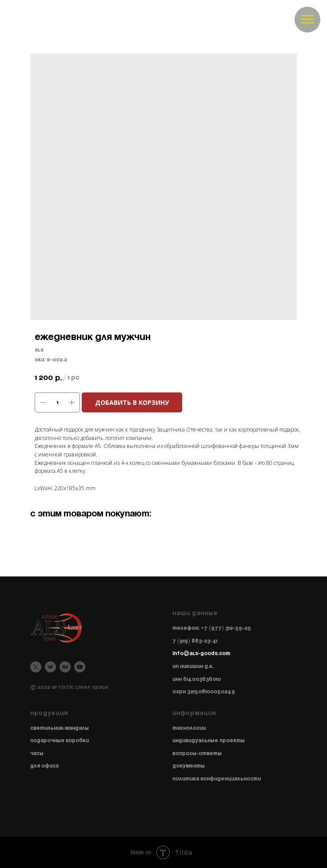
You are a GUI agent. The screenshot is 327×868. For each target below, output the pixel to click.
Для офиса (44, 766)
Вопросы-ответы (197, 754)
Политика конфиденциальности (217, 779)
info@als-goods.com (201, 654)
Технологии (189, 728)
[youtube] (80, 667)
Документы (189, 766)
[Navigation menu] (307, 20)
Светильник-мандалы (60, 728)
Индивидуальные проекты (209, 741)
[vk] (50, 667)
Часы (37, 754)
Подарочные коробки (60, 741)
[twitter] (36, 667)
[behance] (65, 667)
